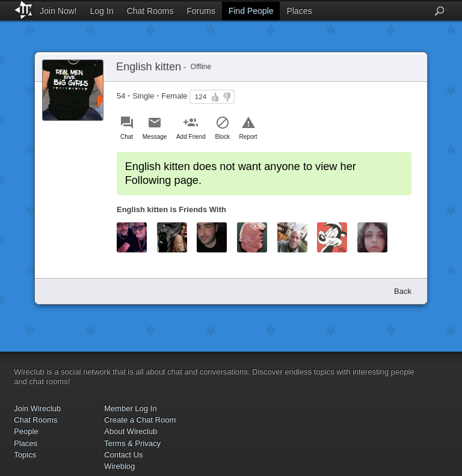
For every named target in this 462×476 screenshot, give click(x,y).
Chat (127, 137)
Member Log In (130, 408)
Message (155, 137)
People (26, 431)
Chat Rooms (150, 11)
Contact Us (123, 455)
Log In (102, 11)
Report (248, 137)
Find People (251, 11)
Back (403, 291)
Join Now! (58, 11)
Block (223, 137)
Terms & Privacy (132, 443)
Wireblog (119, 466)
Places (299, 11)
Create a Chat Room (140, 420)
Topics (25, 455)
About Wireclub (131, 431)
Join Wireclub (37, 408)
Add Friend (191, 137)
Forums (201, 11)
